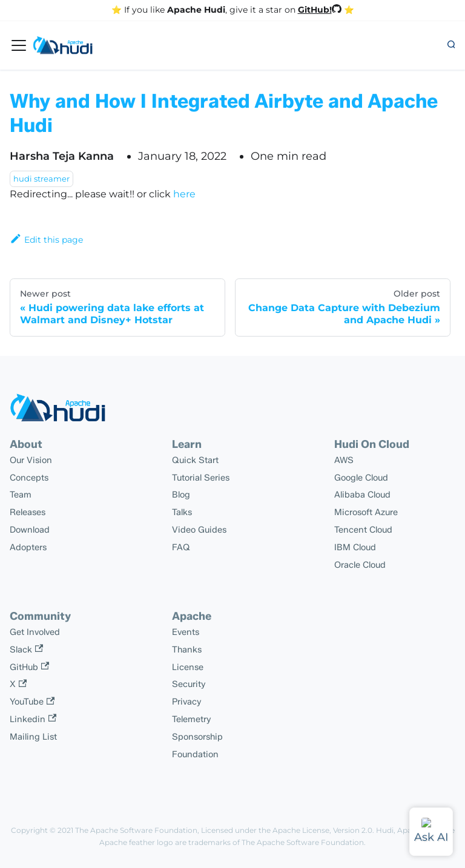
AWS (344, 460)
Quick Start (195, 460)
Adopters (28, 547)
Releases (28, 512)
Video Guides (199, 530)
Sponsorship (197, 737)
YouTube (32, 702)
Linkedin (33, 719)
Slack (26, 649)
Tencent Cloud (363, 530)
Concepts (29, 478)
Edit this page (46, 240)
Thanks (187, 649)
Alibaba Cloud (362, 495)
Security (189, 684)
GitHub (29, 667)
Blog (181, 495)
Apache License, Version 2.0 (322, 830)
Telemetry (192, 719)
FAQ (181, 547)
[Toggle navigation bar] (19, 45)
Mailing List (33, 737)
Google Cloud (361, 478)
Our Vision (31, 460)
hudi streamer (41, 179)
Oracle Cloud (360, 565)
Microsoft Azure (366, 512)
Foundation (195, 754)
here (184, 194)
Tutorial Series (201, 478)
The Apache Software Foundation (136, 830)
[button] (451, 45)
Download (30, 530)
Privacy (187, 702)
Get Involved (35, 632)
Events (186, 632)
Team (21, 495)
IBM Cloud (355, 547)
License (188, 667)
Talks (182, 512)
